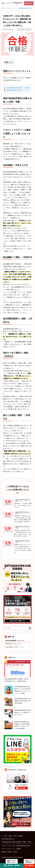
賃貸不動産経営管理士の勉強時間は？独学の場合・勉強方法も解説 (22, 701)
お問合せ (15, 852)
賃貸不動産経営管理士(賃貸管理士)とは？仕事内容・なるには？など (22, 712)
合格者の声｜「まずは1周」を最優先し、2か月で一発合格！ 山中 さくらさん (23, 505)
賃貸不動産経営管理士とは (8, 839)
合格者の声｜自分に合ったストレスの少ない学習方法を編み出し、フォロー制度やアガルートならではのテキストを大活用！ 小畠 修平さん (23, 548)
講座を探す (30, 3)
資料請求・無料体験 (7, 852)
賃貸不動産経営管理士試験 (23, 846)
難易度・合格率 (27, 842)
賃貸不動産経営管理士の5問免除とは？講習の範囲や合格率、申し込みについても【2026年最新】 (22, 725)
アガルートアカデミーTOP (8, 846)
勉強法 (10, 836)
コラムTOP (4, 836)
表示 (11, 62)
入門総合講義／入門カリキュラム (13, 644)
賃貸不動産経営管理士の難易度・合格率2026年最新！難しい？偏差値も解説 (16, 680)
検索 (29, 628)
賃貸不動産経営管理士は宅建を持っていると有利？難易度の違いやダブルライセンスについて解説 (22, 690)
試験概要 (21, 836)
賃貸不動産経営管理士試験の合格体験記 (12, 842)
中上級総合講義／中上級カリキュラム (14, 647)
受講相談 (19, 849)
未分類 (15, 836)
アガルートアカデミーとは (8, 849)
